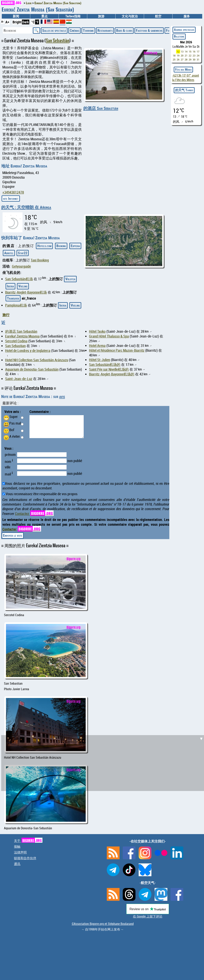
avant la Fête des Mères (186, 78)
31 (198, 59)
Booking (61, 246)
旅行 (6, 315)
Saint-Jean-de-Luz (19, 379)
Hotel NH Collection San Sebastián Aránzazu (37, 360)
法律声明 (20, 852)
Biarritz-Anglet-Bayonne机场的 (112, 374)
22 (190, 55)
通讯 (17, 864)
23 (194, 55)
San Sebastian (15, 346)
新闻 (16, 16)
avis (62, 396)
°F (37, 22)
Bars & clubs (124, 30)
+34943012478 (13, 192)
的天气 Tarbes (184, 90)
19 (178, 55)
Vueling (23, 286)
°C (33, 22)
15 (190, 51)
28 (186, 59)
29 (190, 59)
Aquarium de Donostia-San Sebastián (32, 369)
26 (178, 59)
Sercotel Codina (16, 341)
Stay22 (23, 253)
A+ (7, 22)
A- (2, 21)
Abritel (9, 253)
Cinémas (75, 30)
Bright (17, 22)
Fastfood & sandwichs (149, 30)
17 (198, 51)
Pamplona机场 (16, 305)
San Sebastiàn (58, 41)
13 (182, 51)
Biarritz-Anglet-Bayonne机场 (26, 292)
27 (182, 59)
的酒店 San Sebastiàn (101, 108)
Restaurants (105, 30)
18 (174, 55)
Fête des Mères (183, 69)
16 (194, 51)
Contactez (34, 514)
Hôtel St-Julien (100, 360)
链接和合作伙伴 (25, 858)
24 (198, 55)
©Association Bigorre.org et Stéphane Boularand (103, 924)
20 (182, 55)
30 (194, 59)
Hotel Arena (97, 346)
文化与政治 (130, 16)
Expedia (75, 246)
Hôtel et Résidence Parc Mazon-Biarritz (117, 350)
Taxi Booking (40, 260)
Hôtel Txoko (97, 331)
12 (178, 51)
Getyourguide (21, 266)
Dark (26, 22)
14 (186, 51)
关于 (28, 841)
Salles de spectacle (54, 30)
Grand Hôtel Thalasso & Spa (109, 336)
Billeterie (179, 36)
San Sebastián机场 (19, 279)
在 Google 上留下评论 (148, 916)
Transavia (13, 298)
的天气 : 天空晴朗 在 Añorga (26, 207)
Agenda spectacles (184, 30)
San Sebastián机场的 (105, 365)
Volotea (70, 279)
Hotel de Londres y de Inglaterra (28, 351)
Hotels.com (44, 246)
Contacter (22, 529)
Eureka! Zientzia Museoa (22, 336)
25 (174, 59)
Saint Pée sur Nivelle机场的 (109, 369)
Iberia (10, 286)
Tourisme (88, 30)
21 (186, 55)
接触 (17, 846)
